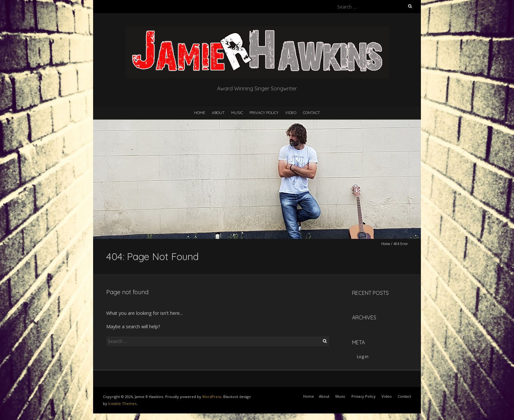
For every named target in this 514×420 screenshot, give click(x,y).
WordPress (212, 397)
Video (291, 113)
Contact (311, 113)
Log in (363, 356)
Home (200, 113)
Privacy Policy (264, 113)
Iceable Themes (122, 403)
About (218, 113)
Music (237, 113)
